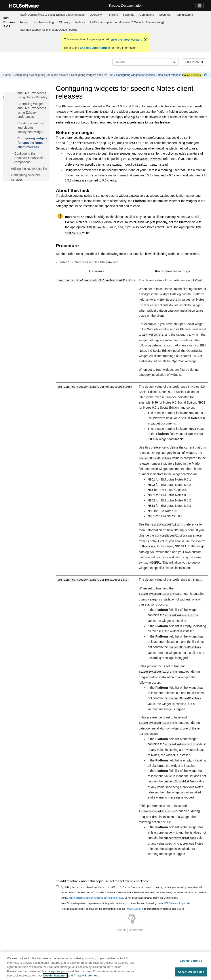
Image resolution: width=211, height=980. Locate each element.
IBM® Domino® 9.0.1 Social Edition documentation (52, 15)
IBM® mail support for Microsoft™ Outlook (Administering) (127, 22)
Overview (96, 15)
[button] (16, 104)
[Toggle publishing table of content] (3, 97)
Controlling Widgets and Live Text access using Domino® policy (32, 93)
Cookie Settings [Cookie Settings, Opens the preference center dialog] (191, 961)
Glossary (65, 22)
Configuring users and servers (49, 75)
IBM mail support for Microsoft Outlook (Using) (49, 30)
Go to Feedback (192, 75)
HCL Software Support (175, 894)
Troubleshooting (44, 22)
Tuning (24, 22)
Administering (184, 15)
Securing (165, 15)
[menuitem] (52, 15)
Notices (80, 22)
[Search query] (146, 62)
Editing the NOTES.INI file (29, 168)
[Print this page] (206, 75)
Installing (112, 15)
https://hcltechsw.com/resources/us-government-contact (96, 888)
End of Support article (95, 48)
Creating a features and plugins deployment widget (31, 127)
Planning (129, 15)
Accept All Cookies (191, 973)
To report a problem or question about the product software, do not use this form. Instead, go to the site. (126, 894)
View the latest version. (126, 40)
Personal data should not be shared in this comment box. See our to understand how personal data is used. (123, 899)
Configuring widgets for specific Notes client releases (149, 75)
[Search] (174, 62)
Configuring (147, 15)
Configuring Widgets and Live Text (92, 75)
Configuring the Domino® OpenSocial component (29, 157)
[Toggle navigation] (200, 6)
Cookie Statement (55, 976)
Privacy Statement (134, 899)
